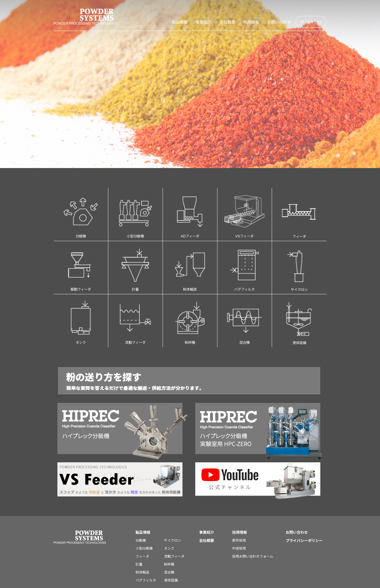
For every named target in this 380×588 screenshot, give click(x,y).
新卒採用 (239, 522)
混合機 (245, 305)
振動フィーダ (81, 258)
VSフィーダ (245, 211)
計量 (135, 258)
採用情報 (240, 22)
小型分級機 (135, 211)
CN (319, 22)
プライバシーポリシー (304, 522)
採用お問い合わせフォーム (253, 538)
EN (311, 22)
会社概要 (209, 22)
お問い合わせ (275, 22)
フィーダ (299, 211)
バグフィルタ (245, 258)
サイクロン (299, 258)
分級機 (81, 211)
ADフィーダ (190, 211)
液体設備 (299, 305)
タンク (81, 305)
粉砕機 (190, 305)
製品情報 (148, 22)
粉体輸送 (190, 258)
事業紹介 (178, 22)
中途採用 (239, 530)
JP (302, 22)
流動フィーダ (135, 305)
